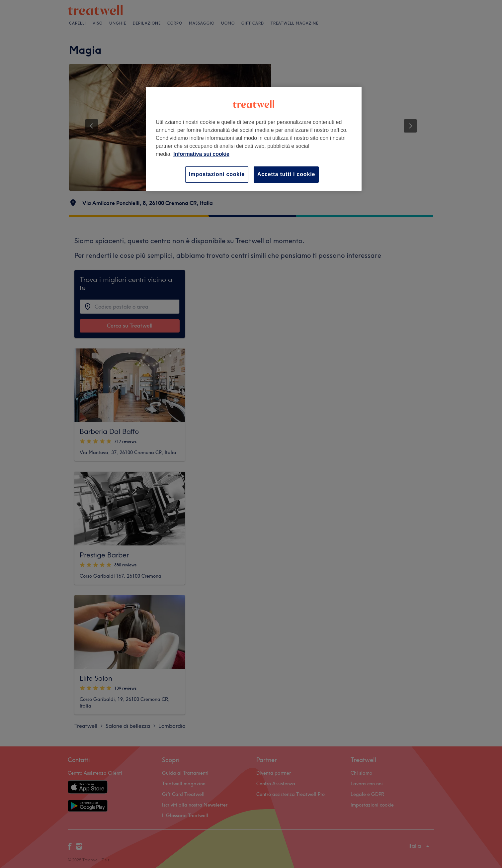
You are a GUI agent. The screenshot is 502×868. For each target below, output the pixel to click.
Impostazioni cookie (217, 174)
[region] (254, 139)
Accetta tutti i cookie (286, 174)
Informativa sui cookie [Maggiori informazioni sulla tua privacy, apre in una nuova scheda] (201, 154)
